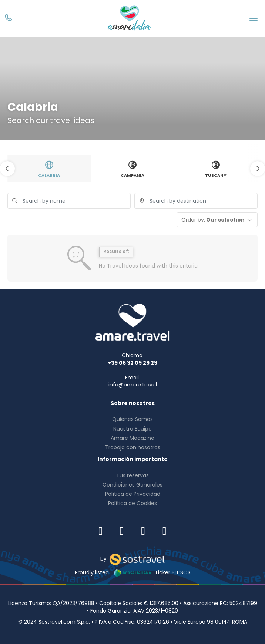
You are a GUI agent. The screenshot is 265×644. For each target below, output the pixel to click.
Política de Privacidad (133, 494)
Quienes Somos (132, 419)
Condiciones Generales (132, 485)
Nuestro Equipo (132, 429)
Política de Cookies (132, 503)
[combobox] (196, 201)
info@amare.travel (133, 385)
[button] (7, 169)
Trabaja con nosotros (133, 447)
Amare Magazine (132, 438)
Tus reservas (132, 475)
